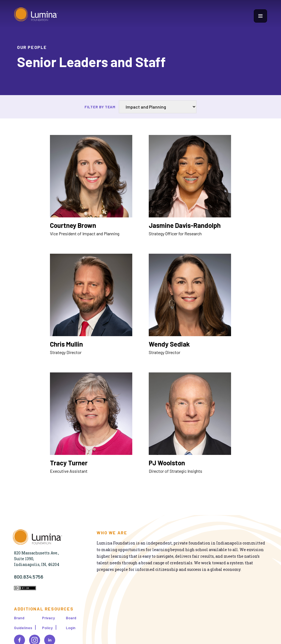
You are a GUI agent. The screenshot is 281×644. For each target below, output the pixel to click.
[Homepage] (36, 16)
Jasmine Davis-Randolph (185, 225)
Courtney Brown (73, 225)
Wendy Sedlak (169, 344)
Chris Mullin (66, 344)
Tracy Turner (69, 463)
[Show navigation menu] (260, 16)
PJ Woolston (167, 463)
